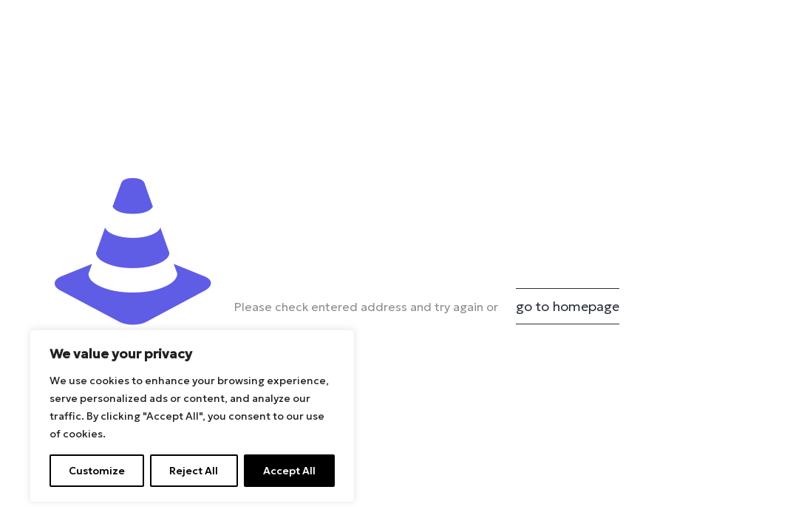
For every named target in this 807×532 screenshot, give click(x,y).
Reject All (194, 471)
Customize (97, 471)
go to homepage (568, 306)
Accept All (289, 471)
